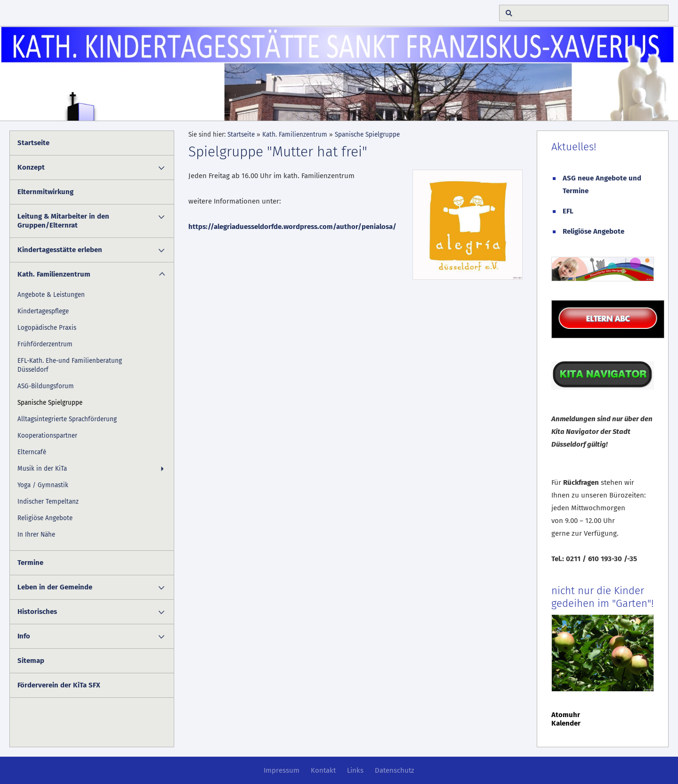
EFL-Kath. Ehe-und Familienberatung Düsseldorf (70, 365)
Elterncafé (32, 452)
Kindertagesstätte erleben (60, 250)
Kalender (566, 723)
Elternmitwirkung (45, 192)
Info (24, 636)
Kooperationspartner (47, 436)
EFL (568, 211)
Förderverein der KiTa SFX (59, 685)
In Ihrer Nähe (36, 535)
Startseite (33, 143)
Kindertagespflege (43, 311)
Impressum (282, 770)
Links (355, 770)
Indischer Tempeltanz (48, 502)
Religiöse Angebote (45, 518)
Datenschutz (395, 770)
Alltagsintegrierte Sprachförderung (67, 419)
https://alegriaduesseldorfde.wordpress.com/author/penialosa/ (292, 227)
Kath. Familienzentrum (54, 274)
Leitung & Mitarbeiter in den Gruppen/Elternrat (63, 221)
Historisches (37, 612)
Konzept (31, 167)
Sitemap (31, 661)
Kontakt (323, 770)
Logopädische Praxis (47, 328)
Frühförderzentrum (45, 344)
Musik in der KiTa (42, 469)
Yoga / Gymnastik (43, 485)
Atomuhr (566, 715)
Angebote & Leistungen (51, 295)
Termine (30, 563)
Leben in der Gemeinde (55, 587)
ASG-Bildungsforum (46, 386)
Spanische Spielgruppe (50, 403)
